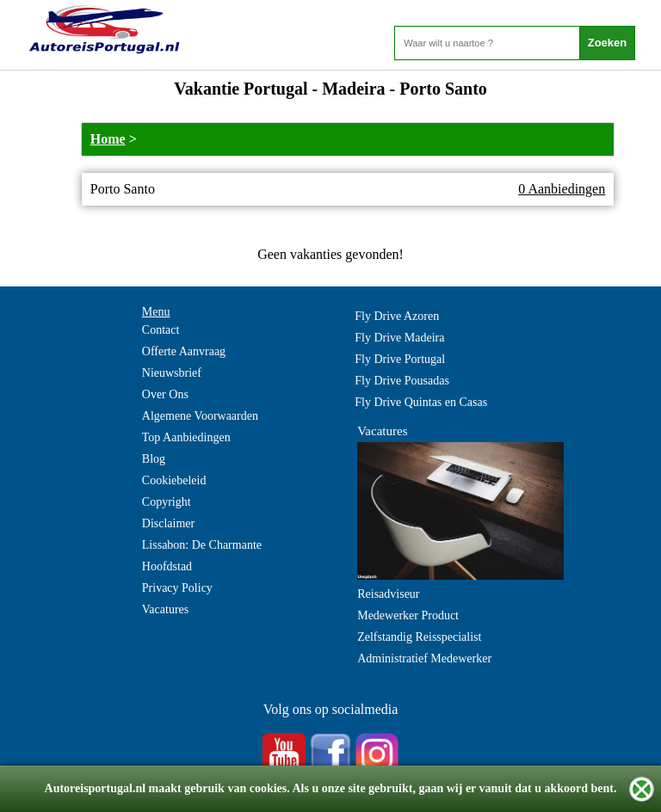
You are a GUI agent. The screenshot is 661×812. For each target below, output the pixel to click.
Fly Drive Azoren (397, 316)
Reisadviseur (388, 594)
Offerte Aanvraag (184, 351)
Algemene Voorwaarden (200, 416)
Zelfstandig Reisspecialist (419, 637)
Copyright (167, 502)
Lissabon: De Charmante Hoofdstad (202, 556)
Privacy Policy (177, 588)
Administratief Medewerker (424, 658)
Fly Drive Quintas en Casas (421, 402)
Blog (154, 459)
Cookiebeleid (174, 480)
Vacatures (165, 609)
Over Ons (165, 394)
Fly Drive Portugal (400, 359)
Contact (161, 330)
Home (108, 139)
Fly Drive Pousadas (402, 381)
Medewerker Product (408, 615)
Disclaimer (168, 523)
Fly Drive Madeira (399, 338)
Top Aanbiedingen (186, 437)
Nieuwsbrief (172, 373)
